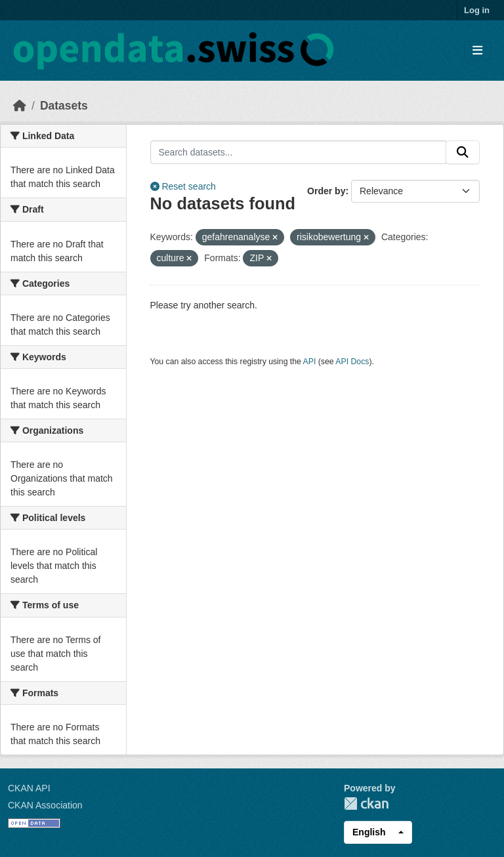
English (369, 832)
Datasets (64, 106)
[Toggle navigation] (477, 51)
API (310, 362)
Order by (326, 191)
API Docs (352, 362)
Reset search (183, 186)
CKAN (366, 804)
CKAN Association (45, 805)
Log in (477, 10)
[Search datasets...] (299, 152)
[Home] (20, 106)
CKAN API (29, 788)
